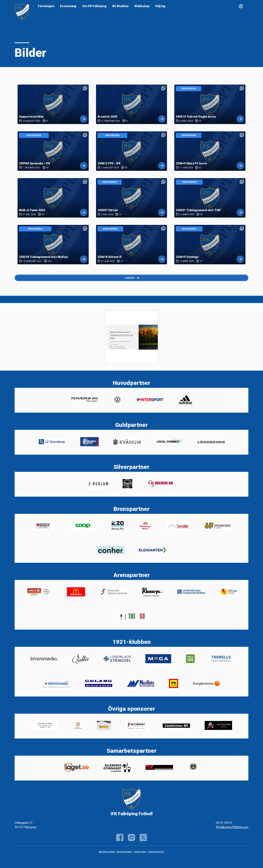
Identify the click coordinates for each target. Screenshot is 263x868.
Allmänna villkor (107, 852)
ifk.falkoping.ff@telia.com (232, 827)
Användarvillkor (124, 852)
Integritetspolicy (156, 852)
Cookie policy (140, 852)
